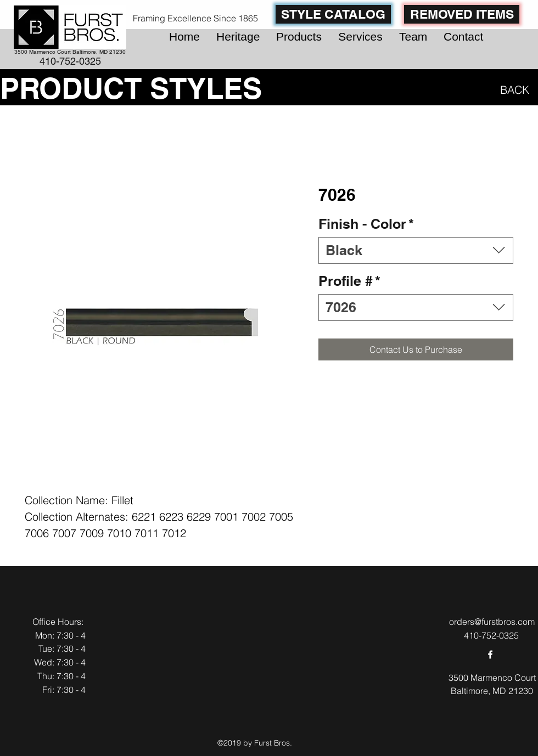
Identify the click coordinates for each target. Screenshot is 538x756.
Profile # (349, 281)
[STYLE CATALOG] (333, 14)
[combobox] (416, 250)
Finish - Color (366, 224)
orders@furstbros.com (492, 622)
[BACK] (512, 89)
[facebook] (490, 655)
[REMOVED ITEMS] (462, 14)
